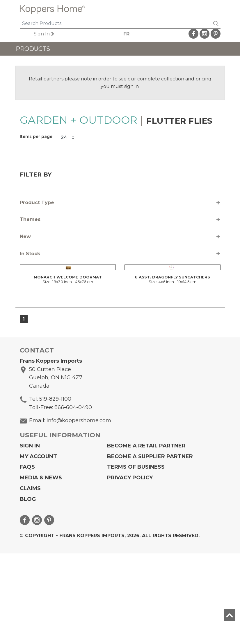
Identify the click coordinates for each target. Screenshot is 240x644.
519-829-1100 (55, 490)
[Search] (115, 24)
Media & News (41, 568)
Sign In (42, 34)
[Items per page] (67, 138)
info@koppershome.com (79, 511)
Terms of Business (136, 558)
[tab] (120, 203)
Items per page (36, 136)
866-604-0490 (73, 498)
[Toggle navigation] (214, 9)
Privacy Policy (130, 568)
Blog (28, 590)
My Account (38, 547)
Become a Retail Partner (146, 536)
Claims (30, 579)
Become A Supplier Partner (150, 547)
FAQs (27, 558)
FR (126, 34)
